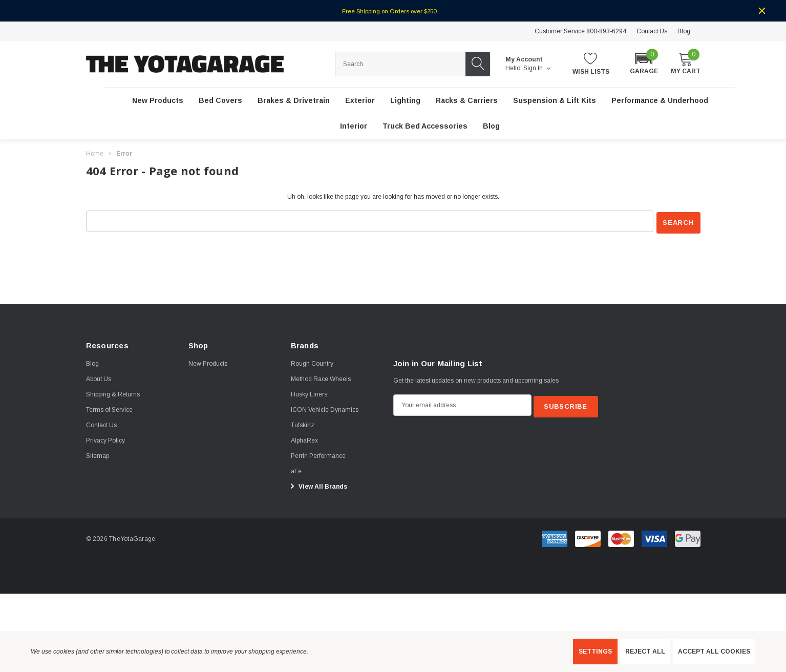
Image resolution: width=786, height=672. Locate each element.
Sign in (537, 68)
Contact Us (652, 31)
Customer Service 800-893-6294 (580, 31)
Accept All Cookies (714, 652)
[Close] (762, 11)
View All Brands (317, 485)
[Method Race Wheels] (321, 377)
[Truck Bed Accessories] (425, 127)
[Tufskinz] (303, 424)
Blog (684, 31)
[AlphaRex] (304, 439)
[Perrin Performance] (318, 454)
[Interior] (354, 127)
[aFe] (296, 470)
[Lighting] (405, 101)
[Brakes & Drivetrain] (294, 101)
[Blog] (491, 127)
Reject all (645, 652)
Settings (595, 652)
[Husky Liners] (309, 393)
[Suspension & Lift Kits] (555, 101)
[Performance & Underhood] (660, 101)
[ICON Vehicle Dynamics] (325, 408)
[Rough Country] (312, 362)
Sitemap (98, 454)
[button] (644, 63)
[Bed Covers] (220, 101)
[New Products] (158, 101)
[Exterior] (360, 101)
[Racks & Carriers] (467, 101)
